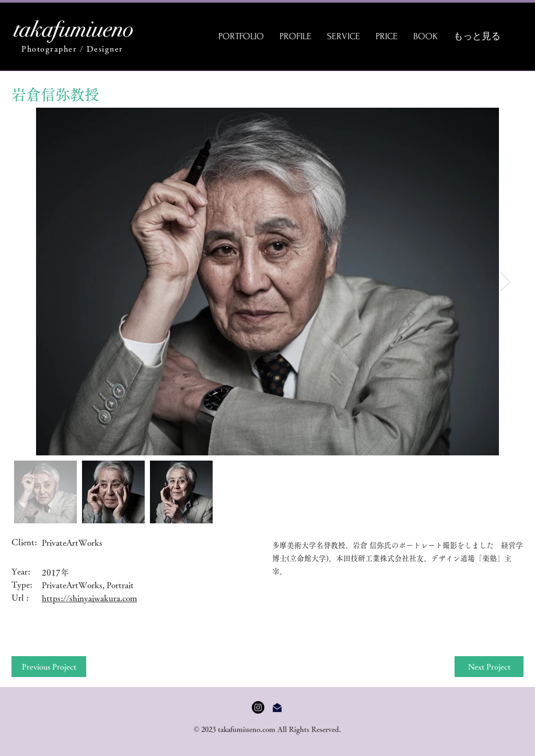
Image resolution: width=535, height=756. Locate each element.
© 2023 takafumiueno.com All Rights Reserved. (268, 729)
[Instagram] (258, 707)
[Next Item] (505, 282)
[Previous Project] (49, 667)
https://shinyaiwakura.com (89, 598)
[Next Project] (489, 667)
